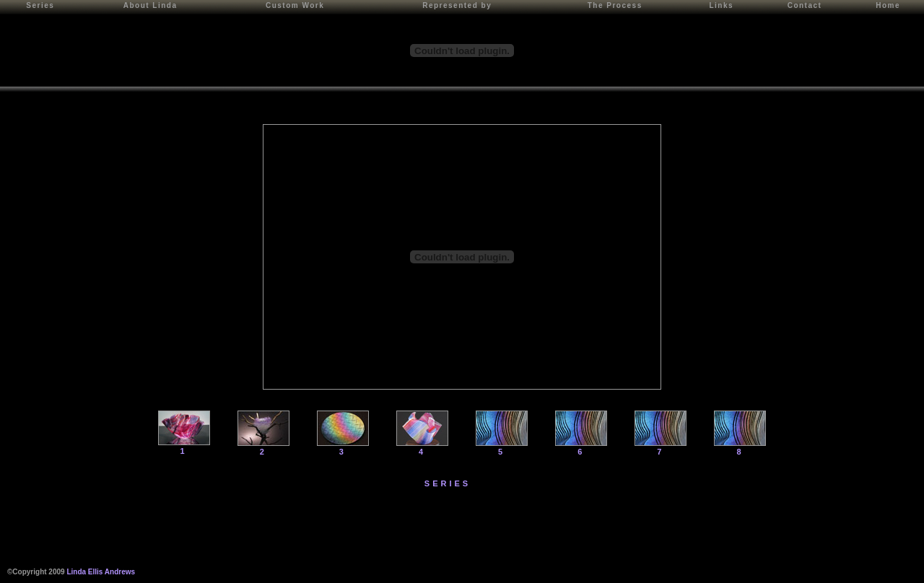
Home (888, 5)
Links (721, 5)
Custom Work (295, 5)
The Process (615, 5)
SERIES (448, 483)
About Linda (151, 5)
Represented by (457, 5)
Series (40, 5)
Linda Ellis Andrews (101, 572)
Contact (805, 5)
